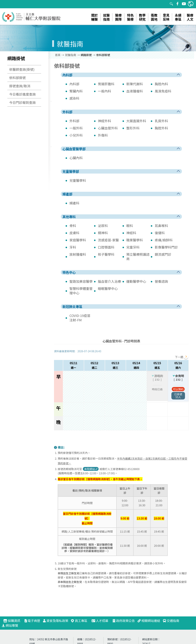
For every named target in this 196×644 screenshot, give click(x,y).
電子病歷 (32, 621)
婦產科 (74, 203)
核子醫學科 (106, 254)
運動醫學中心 (136, 281)
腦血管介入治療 (109, 281)
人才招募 (102, 621)
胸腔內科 (161, 84)
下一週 (179, 357)
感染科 (74, 98)
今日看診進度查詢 (22, 94)
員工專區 (79, 621)
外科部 (74, 121)
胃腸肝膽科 (106, 84)
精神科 (103, 233)
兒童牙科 (133, 247)
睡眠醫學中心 (108, 288)
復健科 (160, 233)
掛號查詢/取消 (20, 86)
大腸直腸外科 (136, 121)
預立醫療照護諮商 (138, 256)
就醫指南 (71, 55)
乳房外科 (161, 121)
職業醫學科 (135, 240)
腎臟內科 (76, 91)
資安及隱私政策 (56, 621)
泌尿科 (103, 226)
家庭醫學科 (78, 240)
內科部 (74, 84)
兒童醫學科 (78, 180)
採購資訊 (13, 621)
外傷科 (103, 135)
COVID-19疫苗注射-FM (80, 318)
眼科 (130, 226)
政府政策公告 (124, 621)
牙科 (73, 247)
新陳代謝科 (135, 84)
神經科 (131, 233)
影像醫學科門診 (166, 247)
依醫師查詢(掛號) (22, 69)
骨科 (73, 226)
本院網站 (91, 469)
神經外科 (105, 121)
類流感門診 (163, 254)
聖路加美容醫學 (81, 281)
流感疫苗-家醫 (108, 240)
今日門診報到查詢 (22, 102)
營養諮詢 (161, 281)
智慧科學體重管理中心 (81, 291)
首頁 (58, 55)
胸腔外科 (161, 128)
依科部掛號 (17, 78)
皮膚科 (74, 233)
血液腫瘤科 (135, 91)
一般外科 (76, 128)
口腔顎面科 (106, 247)
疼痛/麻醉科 (164, 240)
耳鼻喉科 (161, 226)
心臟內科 (76, 158)
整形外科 (133, 128)
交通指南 (171, 621)
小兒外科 (76, 135)
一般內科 (105, 91)
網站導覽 (10, 625)
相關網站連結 (149, 621)
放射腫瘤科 (78, 254)
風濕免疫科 (163, 91)
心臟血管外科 (108, 128)
